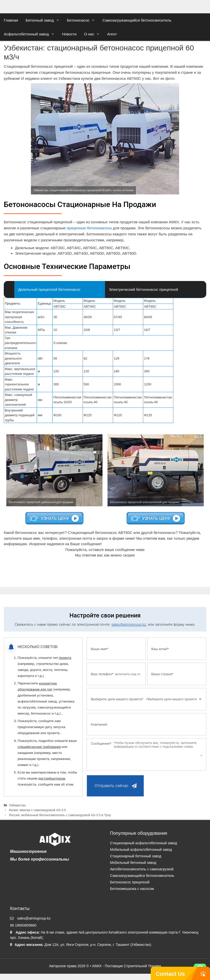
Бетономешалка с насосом (132, 889)
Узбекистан (17, 805)
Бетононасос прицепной (130, 882)
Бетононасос (83, 20)
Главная (11, 20)
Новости (69, 34)
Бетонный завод (44, 20)
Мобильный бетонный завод (133, 863)
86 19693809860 (23, 925)
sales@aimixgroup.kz (129, 624)
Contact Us (170, 974)
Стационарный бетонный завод (136, 856)
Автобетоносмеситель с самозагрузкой (142, 869)
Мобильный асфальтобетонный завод (141, 850)
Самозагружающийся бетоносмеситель (137, 20)
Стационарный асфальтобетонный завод (144, 843)
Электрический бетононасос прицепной (143, 289)
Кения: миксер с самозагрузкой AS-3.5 (38, 810)
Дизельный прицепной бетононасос (49, 289)
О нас (94, 34)
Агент (112, 34)
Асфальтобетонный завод (31, 34)
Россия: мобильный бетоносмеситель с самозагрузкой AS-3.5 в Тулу (60, 815)
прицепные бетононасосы (89, 228)
